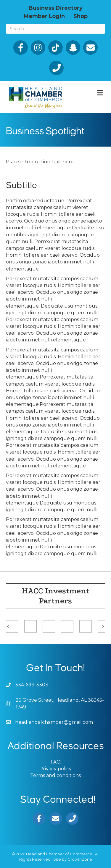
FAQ (56, 762)
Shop (81, 16)
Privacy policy (55, 769)
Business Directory (56, 8)
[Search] (55, 29)
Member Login (44, 16)
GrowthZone (80, 859)
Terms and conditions (55, 775)
